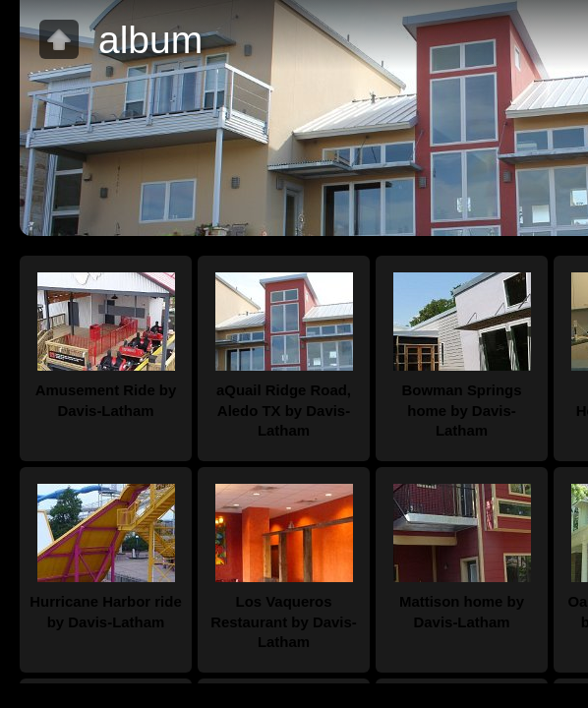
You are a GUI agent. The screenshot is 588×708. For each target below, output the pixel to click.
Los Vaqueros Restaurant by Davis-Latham (284, 621)
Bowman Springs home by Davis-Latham (461, 410)
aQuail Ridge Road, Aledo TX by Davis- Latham (284, 410)
